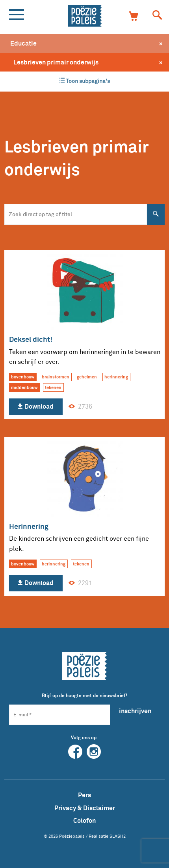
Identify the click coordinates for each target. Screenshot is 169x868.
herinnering (116, 377)
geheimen (87, 377)
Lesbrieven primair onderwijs (56, 62)
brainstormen (56, 377)
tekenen (53, 387)
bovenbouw (23, 377)
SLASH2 (118, 836)
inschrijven (135, 711)
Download (36, 406)
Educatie (23, 43)
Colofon (84, 820)
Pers (84, 795)
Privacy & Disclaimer (85, 808)
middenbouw (24, 387)
